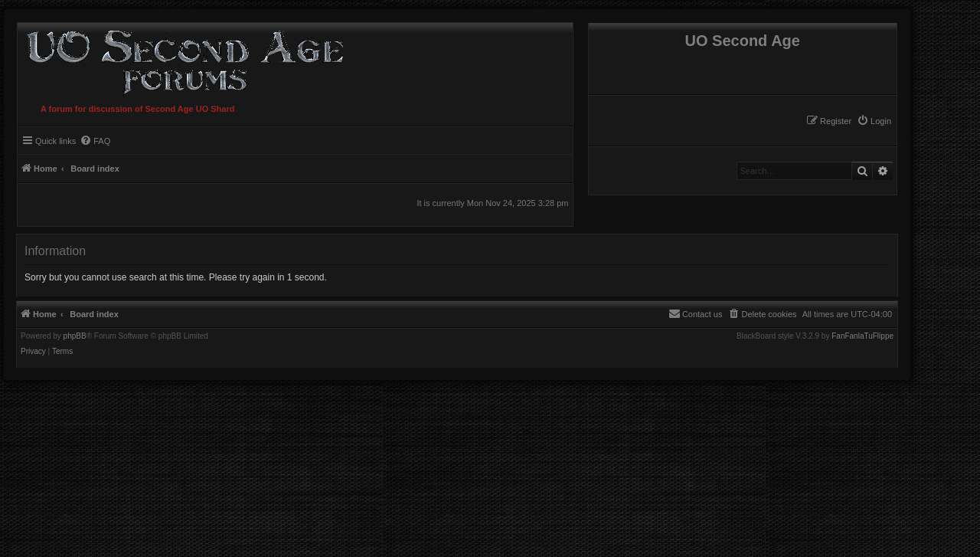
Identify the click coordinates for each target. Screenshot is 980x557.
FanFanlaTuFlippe (862, 336)
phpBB (75, 336)
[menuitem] (874, 121)
